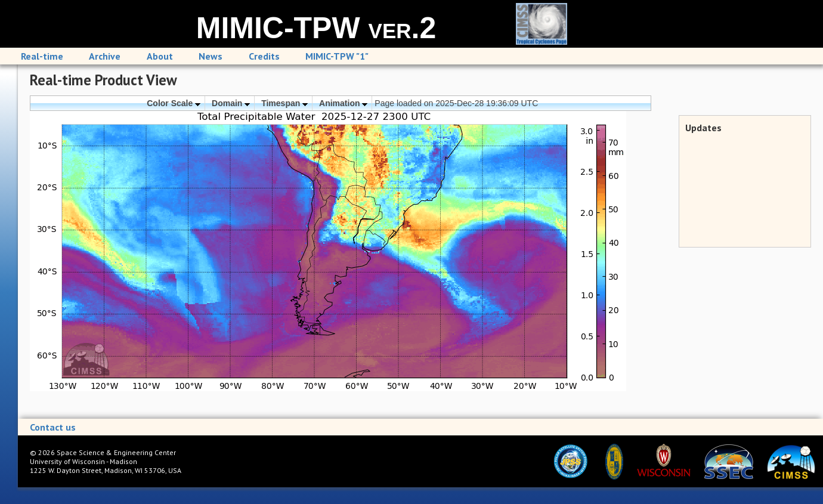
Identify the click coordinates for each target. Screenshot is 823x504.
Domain (231, 103)
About (160, 56)
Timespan (284, 103)
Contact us (53, 427)
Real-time (42, 56)
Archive (105, 56)
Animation (343, 103)
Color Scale (174, 103)
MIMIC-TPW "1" (337, 56)
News (211, 56)
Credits (264, 56)
